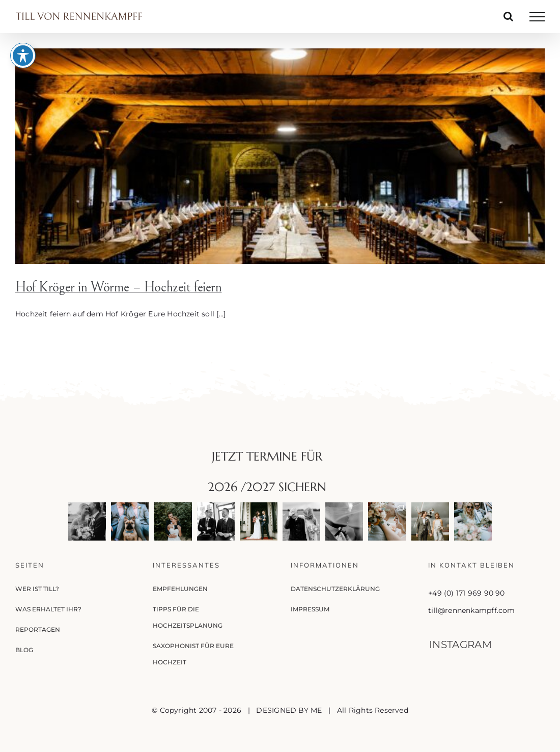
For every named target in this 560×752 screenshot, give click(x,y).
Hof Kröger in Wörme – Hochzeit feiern (118, 287)
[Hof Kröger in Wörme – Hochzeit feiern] (280, 156)
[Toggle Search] (508, 16)
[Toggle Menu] (537, 17)
